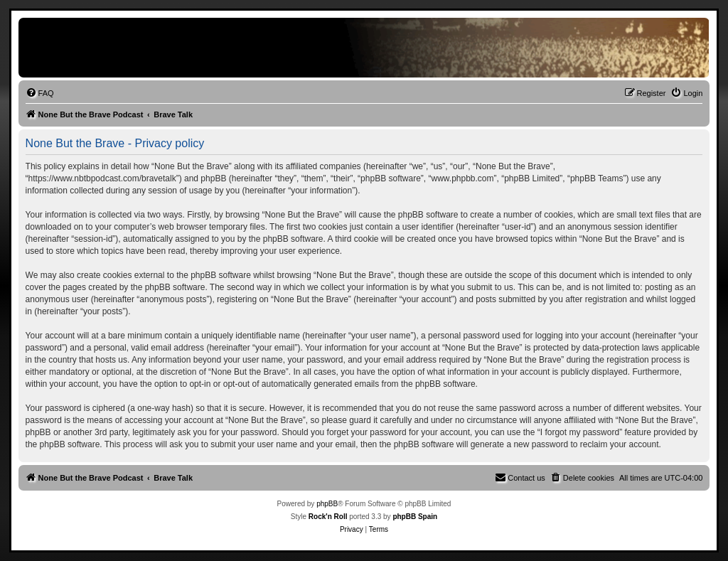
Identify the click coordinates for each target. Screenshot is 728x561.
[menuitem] (40, 93)
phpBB (327, 504)
